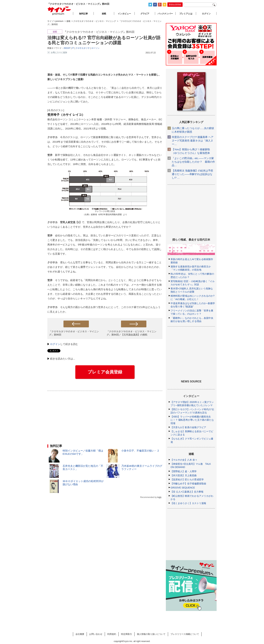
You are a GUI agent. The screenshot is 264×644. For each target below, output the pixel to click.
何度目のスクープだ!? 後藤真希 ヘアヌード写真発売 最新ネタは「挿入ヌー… (193, 141)
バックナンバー (165, 14)
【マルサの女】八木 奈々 (184, 460)
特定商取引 (126, 634)
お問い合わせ (96, 634)
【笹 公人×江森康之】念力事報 (187, 492)
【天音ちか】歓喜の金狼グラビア (188, 427)
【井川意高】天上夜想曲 (184, 475)
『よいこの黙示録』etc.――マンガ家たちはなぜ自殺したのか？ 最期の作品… (193, 162)
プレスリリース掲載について (185, 634)
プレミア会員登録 (105, 372)
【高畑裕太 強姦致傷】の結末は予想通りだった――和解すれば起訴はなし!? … (192, 174)
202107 (67, 48)
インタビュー (124, 14)
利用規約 (112, 634)
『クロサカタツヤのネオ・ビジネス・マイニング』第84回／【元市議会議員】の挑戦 (131, 333)
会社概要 (80, 634)
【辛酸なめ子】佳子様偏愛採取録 (188, 484)
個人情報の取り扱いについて (151, 634)
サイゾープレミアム (59, 11)
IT (73, 48)
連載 (104, 14)
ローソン (95, 48)
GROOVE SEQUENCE (183, 488)
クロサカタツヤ (83, 48)
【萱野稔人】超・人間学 (184, 471)
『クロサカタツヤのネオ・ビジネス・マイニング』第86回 (74, 333)
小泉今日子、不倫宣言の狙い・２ (140, 451)
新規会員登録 (175, 5)
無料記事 (83, 14)
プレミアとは (186, 14)
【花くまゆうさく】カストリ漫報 (188, 503)
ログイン (55, 344)
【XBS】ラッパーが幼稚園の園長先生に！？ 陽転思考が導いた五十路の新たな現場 (192, 420)
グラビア (145, 14)
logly (159, 497)
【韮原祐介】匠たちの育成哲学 (187, 479)
